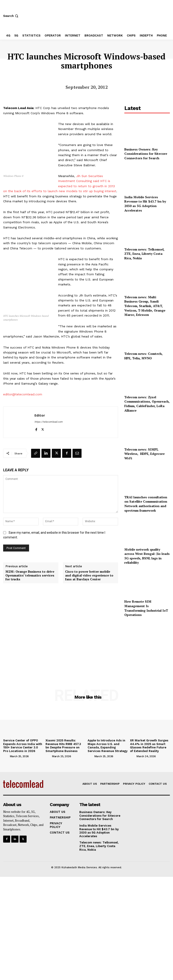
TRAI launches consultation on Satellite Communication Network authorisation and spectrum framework (146, 504)
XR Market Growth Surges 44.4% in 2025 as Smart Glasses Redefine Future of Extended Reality (149, 746)
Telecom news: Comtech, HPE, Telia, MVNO (143, 356)
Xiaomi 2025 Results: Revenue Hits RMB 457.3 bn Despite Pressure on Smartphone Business (63, 746)
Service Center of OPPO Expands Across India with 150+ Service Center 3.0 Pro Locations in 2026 (23, 746)
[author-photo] (6, 756)
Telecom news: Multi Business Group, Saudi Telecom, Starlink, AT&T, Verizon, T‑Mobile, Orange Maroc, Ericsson (145, 306)
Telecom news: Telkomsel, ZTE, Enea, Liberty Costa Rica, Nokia (144, 254)
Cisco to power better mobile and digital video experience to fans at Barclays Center (89, 575)
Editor (40, 415)
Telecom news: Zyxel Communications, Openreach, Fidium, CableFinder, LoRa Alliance (147, 404)
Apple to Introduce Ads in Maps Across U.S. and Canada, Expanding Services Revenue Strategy (108, 746)
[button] (11, 16)
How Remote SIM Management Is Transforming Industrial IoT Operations (146, 608)
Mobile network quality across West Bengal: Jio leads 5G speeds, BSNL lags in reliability (147, 556)
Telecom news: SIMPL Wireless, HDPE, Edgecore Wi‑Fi (145, 454)
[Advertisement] (147, 647)
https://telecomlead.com (49, 422)
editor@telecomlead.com (23, 394)
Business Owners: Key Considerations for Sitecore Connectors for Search (146, 154)
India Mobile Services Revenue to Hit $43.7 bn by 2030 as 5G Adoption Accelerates (145, 204)
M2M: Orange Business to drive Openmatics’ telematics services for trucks (30, 575)
